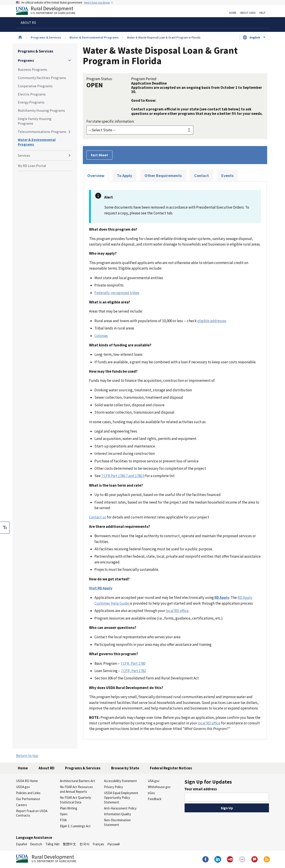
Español (21, 844)
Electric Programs (32, 94)
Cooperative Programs (35, 86)
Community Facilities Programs (42, 78)
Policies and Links (28, 793)
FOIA (63, 820)
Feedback (155, 799)
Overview (96, 176)
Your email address (201, 789)
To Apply (124, 176)
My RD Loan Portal (32, 166)
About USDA (248, 13)
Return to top (27, 756)
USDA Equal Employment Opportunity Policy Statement (121, 798)
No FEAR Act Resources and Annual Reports (76, 789)
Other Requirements (163, 176)
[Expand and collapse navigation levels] (69, 60)
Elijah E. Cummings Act (75, 826)
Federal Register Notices (171, 768)
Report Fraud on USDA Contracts (32, 813)
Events (227, 176)
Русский (113, 844)
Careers (21, 805)
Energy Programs (31, 102)
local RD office (177, 611)
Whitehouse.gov (159, 787)
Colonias (101, 336)
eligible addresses (212, 321)
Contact (202, 176)
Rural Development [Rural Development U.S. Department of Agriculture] (49, 11)
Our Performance (28, 799)
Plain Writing (69, 808)
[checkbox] (5, 528)
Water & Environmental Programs (94, 37)
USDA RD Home (27, 781)
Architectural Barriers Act (77, 781)
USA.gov (154, 781)
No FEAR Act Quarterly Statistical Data (75, 800)
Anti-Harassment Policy (120, 808)
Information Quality (117, 814)
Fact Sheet (99, 155)
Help (262, 13)
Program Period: (144, 79)
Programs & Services (46, 37)
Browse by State (125, 768)
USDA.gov (23, 787)
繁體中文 (69, 844)
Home (233, 13)
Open (64, 814)
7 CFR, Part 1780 (133, 663)
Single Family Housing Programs (35, 121)
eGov (151, 793)
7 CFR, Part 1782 (133, 671)
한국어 (84, 844)
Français (98, 844)
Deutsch (36, 844)
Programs (26, 60)
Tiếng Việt (53, 844)
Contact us (98, 517)
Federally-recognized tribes (117, 293)
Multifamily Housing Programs (41, 110)
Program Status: (99, 79)
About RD (46, 768)
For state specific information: (110, 121)
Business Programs (33, 69)
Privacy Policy (113, 787)
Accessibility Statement (120, 781)
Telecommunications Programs (42, 132)
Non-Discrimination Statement (117, 822)
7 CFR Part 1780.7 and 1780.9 (123, 476)
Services (24, 155)
